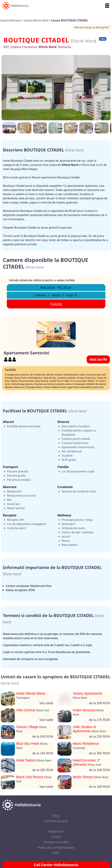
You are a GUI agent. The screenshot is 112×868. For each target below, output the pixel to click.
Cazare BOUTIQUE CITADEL (70, 20)
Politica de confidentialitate (56, 847)
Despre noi (56, 831)
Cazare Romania (11, 20)
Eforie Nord (84, 41)
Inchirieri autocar (56, 821)
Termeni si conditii (56, 842)
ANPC (56, 853)
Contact (56, 837)
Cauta (56, 304)
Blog (56, 816)
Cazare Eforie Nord (36, 20)
